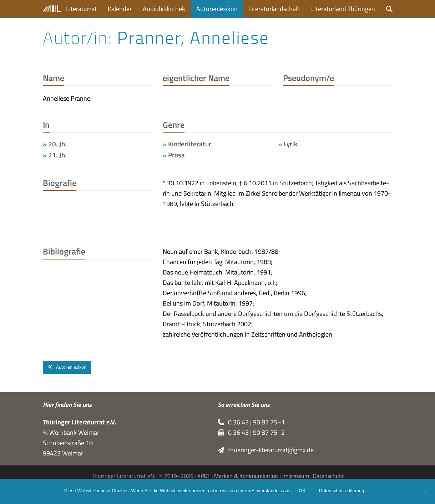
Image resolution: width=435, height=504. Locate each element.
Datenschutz (328, 476)
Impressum (296, 476)
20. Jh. (57, 144)
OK (304, 492)
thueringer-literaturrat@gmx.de (266, 450)
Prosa (176, 155)
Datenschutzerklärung (343, 492)
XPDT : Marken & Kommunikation (238, 476)
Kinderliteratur (190, 144)
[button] (389, 9)
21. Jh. (57, 155)
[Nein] (426, 492)
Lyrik (290, 144)
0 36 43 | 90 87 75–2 (251, 432)
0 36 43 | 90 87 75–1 (251, 422)
